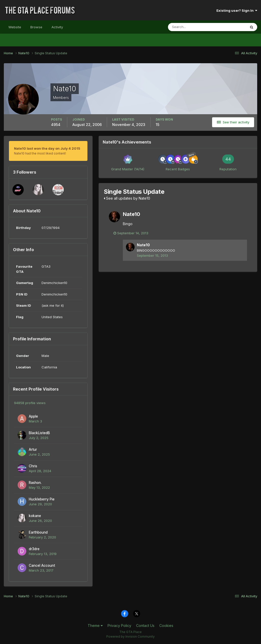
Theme (95, 626)
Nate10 (132, 214)
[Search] (190, 27)
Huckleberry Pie (42, 499)
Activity (57, 27)
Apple (33, 416)
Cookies (166, 626)
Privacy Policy (119, 626)
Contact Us (145, 626)
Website (15, 27)
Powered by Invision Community (130, 636)
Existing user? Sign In (237, 10)
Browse (36, 27)
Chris (33, 466)
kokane (35, 516)
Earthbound (38, 532)
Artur (33, 449)
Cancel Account (42, 565)
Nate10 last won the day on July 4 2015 (47, 148)
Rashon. (35, 483)
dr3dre (34, 549)
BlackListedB (39, 433)
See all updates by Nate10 (127, 198)
